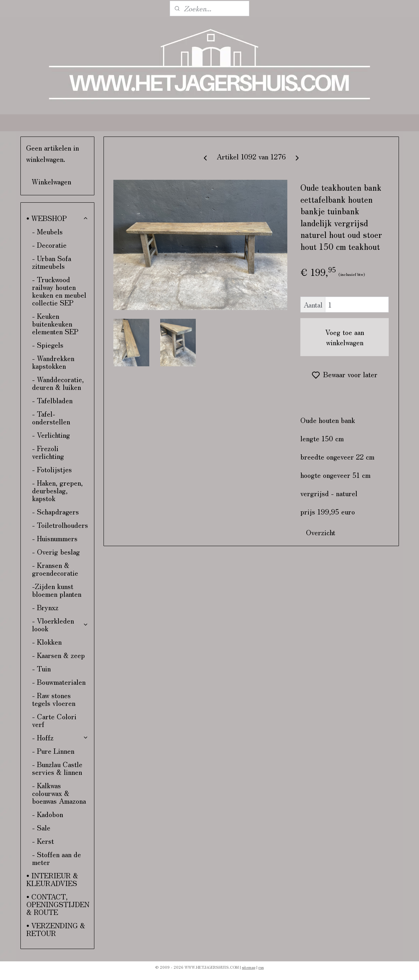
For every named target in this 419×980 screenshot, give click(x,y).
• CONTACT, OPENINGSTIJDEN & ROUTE (58, 904)
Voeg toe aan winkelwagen (345, 337)
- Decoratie (49, 245)
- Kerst (43, 841)
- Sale (41, 827)
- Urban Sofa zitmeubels (52, 262)
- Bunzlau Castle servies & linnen (57, 768)
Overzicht (321, 532)
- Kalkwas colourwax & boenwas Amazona (59, 793)
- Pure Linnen (53, 751)
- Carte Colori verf (54, 720)
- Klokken (47, 642)
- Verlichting (51, 435)
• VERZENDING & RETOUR (56, 929)
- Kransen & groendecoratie (55, 569)
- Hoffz (60, 737)
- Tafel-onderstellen (51, 418)
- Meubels (47, 231)
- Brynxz (45, 607)
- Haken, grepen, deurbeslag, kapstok (57, 490)
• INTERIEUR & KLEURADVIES (52, 879)
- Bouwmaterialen (59, 682)
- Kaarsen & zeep (58, 655)
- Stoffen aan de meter (57, 858)
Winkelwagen (51, 181)
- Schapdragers (55, 511)
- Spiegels (48, 345)
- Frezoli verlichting (48, 452)
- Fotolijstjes (52, 469)
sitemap (249, 967)
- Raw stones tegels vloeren (54, 699)
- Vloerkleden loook (60, 624)
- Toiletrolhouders (60, 525)
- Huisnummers (55, 538)
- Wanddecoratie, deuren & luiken (58, 383)
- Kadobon (48, 814)
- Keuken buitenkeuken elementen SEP (55, 324)
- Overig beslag (56, 552)
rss (261, 967)
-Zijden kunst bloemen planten (57, 590)
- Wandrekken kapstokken (53, 362)
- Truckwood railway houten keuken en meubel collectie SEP (59, 291)
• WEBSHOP (58, 218)
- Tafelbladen (52, 400)
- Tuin (41, 668)
